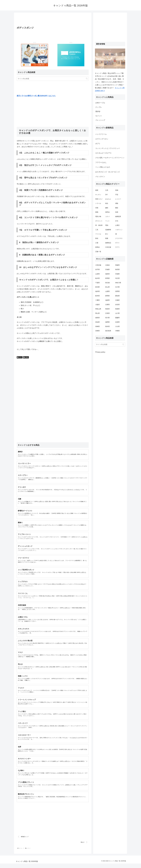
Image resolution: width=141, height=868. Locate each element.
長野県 (117, 291)
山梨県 (107, 291)
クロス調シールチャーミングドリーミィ (110, 158)
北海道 (107, 265)
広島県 (107, 313)
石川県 (117, 287)
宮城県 (107, 269)
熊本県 (107, 326)
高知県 (97, 322)
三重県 (97, 300)
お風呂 (26, 357)
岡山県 (97, 313)
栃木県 (97, 278)
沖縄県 (117, 331)
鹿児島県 (108, 331)
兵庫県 (107, 305)
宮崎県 (97, 331)
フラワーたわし (101, 162)
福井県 (97, 291)
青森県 (117, 265)
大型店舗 (98, 265)
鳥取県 (107, 309)
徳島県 (97, 318)
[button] (87, 79)
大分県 (117, 326)
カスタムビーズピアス (103, 153)
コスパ (20, 357)
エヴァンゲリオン (102, 139)
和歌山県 (98, 309)
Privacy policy (100, 352)
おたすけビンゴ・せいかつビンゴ (107, 172)
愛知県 (117, 296)
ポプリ (98, 144)
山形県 (97, 274)
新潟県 (97, 287)
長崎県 (97, 326)
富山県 (107, 287)
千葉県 (97, 283)
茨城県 (117, 274)
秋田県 (117, 269)
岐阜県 (97, 296)
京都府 (117, 300)
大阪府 (97, 305)
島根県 (117, 309)
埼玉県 (117, 278)
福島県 (107, 274)
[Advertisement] (53, 20)
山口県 (117, 313)
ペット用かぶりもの (103, 167)
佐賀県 (117, 322)
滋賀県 (107, 300)
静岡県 (107, 296)
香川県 (107, 318)
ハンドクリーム (101, 134)
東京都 (107, 283)
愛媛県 (117, 318)
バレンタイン (100, 177)
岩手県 (97, 269)
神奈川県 (118, 283)
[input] (53, 79)
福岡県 (107, 322)
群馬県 (107, 278)
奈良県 (117, 305)
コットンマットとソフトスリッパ (107, 148)
